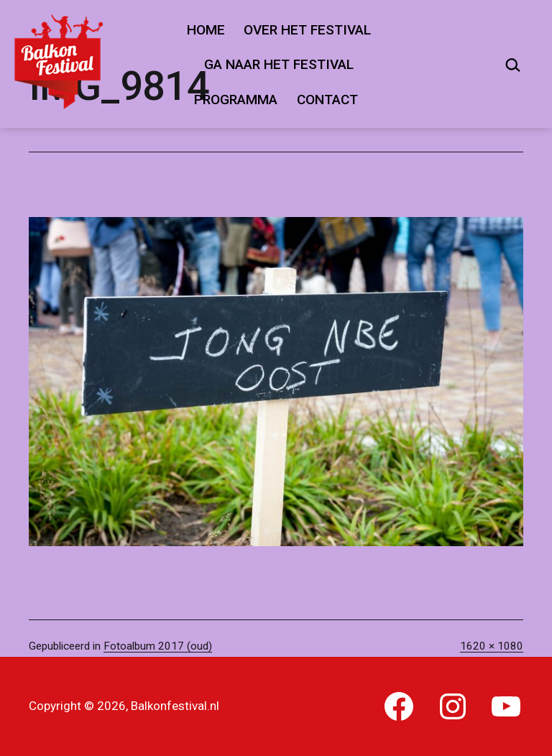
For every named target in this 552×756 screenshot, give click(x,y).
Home (206, 30)
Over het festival (307, 30)
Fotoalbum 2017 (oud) (158, 646)
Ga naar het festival (279, 64)
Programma (236, 100)
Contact (327, 100)
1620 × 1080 (492, 646)
